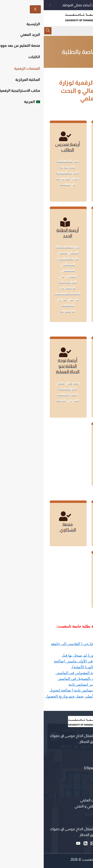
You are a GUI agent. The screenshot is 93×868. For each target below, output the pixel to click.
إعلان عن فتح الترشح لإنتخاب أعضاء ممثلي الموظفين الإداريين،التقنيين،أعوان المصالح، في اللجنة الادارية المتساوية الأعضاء (53, 5)
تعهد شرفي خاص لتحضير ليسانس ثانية (56, 684)
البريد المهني (79, 774)
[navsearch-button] (5, 31)
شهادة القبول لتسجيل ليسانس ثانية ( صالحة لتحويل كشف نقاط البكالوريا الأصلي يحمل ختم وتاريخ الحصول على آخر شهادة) (44, 696)
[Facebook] (58, 843)
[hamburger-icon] (88, 31)
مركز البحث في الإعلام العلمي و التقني (60, 806)
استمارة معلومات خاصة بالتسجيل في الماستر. (50, 679)
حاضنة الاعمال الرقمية (72, 812)
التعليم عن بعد (77, 762)
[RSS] (43, 843)
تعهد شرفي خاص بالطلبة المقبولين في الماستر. (49, 673)
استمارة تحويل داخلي (69, 638)
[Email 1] (50, 843)
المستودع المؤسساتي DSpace (65, 768)
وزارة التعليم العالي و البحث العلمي (63, 800)
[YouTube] (36, 843)
